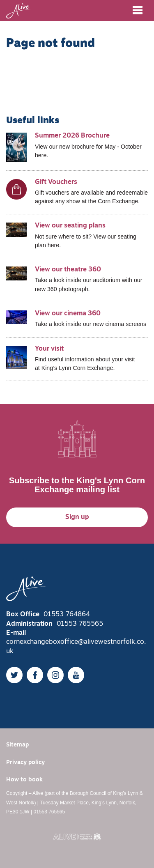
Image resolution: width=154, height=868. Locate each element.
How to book (24, 780)
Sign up (77, 517)
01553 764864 (67, 615)
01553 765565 (80, 624)
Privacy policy (25, 763)
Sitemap (17, 745)
